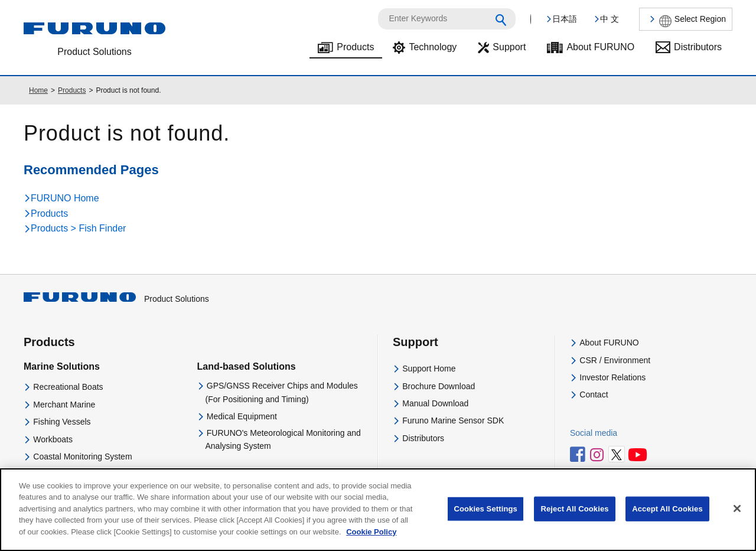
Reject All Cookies (574, 518)
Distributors (698, 47)
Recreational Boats (68, 387)
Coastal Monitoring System (82, 457)
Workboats (53, 439)
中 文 (610, 19)
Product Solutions (116, 299)
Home (38, 90)
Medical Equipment (242, 416)
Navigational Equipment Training (93, 474)
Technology (433, 47)
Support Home (429, 369)
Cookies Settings (485, 518)
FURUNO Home (65, 198)
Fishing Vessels (62, 422)
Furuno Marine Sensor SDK (453, 420)
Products (355, 47)
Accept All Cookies (667, 518)
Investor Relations (612, 377)
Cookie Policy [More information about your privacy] (371, 541)
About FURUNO (600, 47)
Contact (594, 394)
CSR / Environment (615, 360)
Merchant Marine (64, 405)
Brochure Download (439, 386)
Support (509, 47)
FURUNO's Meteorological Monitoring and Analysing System (283, 439)
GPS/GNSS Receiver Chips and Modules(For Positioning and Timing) (282, 392)
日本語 (565, 19)
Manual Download (435, 403)
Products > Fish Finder (78, 228)
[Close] (737, 517)
